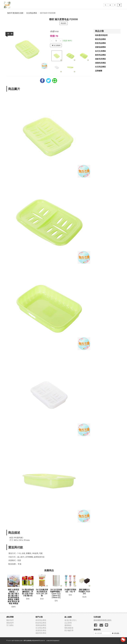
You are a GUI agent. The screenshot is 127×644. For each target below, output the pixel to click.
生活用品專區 (32, 13)
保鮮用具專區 (100, 59)
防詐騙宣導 (69, 630)
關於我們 (10, 620)
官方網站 (10, 625)
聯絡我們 (10, 623)
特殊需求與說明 (101, 35)
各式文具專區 (100, 51)
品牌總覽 (99, 71)
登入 (75, 620)
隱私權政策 (69, 628)
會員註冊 (68, 620)
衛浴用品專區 (100, 39)
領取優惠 (116, 633)
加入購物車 (56, 45)
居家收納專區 (100, 47)
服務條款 (68, 625)
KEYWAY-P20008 (48, 13)
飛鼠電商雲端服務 (52, 641)
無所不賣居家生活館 (15, 13)
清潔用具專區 (100, 63)
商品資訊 (63, 23)
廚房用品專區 (100, 55)
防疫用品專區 (100, 43)
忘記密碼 (68, 623)
